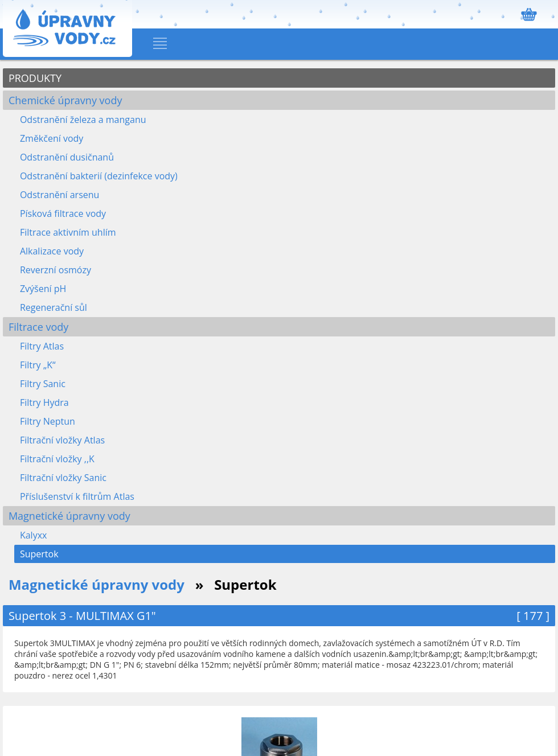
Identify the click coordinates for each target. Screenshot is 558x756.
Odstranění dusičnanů (67, 157)
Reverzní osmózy (56, 270)
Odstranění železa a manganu (83, 120)
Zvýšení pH (43, 289)
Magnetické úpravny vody (69, 516)
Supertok (39, 554)
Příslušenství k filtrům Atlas (77, 496)
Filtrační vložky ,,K (57, 459)
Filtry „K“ (38, 365)
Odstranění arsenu (60, 195)
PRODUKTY (35, 78)
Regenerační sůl (54, 307)
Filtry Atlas (42, 346)
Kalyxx (34, 535)
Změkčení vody (52, 138)
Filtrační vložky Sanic (63, 478)
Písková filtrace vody (63, 213)
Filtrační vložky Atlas (62, 440)
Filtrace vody (38, 327)
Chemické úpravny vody (65, 100)
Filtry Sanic (43, 384)
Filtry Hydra (44, 402)
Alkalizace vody (52, 251)
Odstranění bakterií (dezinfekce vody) (99, 176)
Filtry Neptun (48, 421)
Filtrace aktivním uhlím (68, 232)
